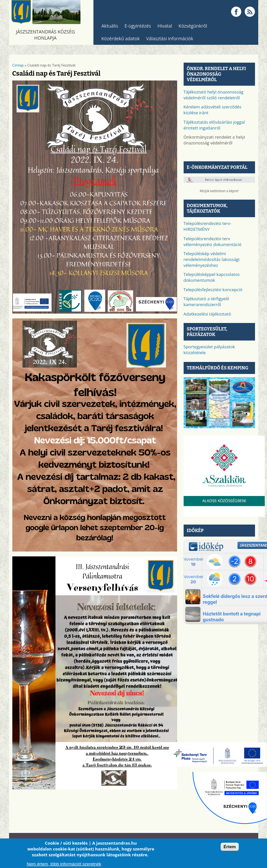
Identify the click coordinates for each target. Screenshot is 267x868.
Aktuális (108, 27)
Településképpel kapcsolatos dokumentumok (212, 277)
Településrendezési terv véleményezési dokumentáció (213, 242)
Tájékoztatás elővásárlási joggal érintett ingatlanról (214, 125)
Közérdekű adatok (119, 40)
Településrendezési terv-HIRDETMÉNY (208, 226)
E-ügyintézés (138, 26)
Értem (230, 847)
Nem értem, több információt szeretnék (64, 864)
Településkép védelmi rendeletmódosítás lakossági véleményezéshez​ (212, 259)
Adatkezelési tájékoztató (207, 314)
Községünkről (191, 27)
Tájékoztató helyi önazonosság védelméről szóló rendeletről (214, 95)
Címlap (18, 65)
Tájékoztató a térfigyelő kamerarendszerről (206, 302)
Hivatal (165, 26)
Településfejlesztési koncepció (213, 290)
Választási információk (168, 40)
